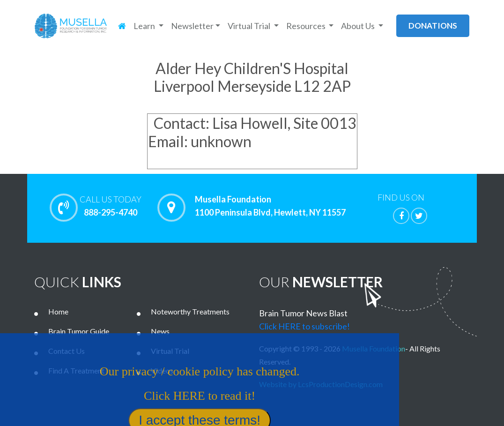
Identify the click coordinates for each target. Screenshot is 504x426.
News (160, 331)
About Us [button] (359, 26)
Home (58, 311)
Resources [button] (307, 26)
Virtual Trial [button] (250, 26)
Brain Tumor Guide (79, 331)
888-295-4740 (111, 206)
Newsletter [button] (192, 26)
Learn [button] (145, 26)
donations (433, 26)
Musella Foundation (374, 348)
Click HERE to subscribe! (304, 326)
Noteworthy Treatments (190, 311)
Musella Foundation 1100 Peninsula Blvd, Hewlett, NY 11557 (270, 206)
